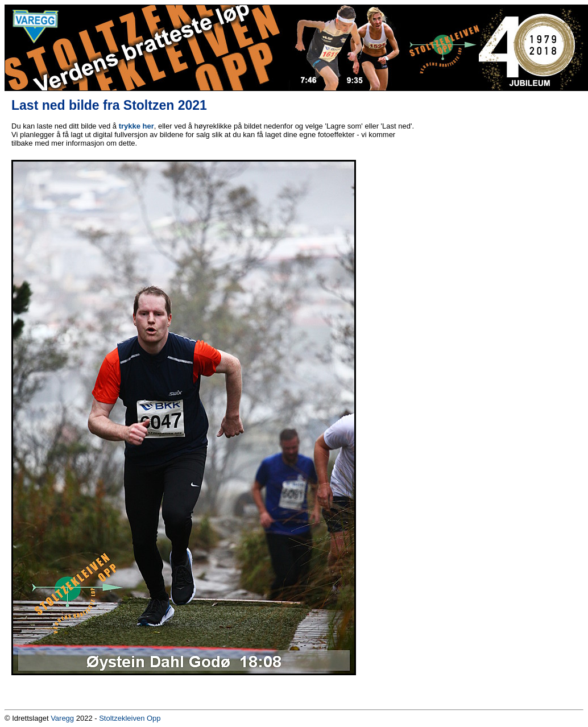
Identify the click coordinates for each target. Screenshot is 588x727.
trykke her (136, 126)
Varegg (62, 718)
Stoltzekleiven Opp (130, 718)
